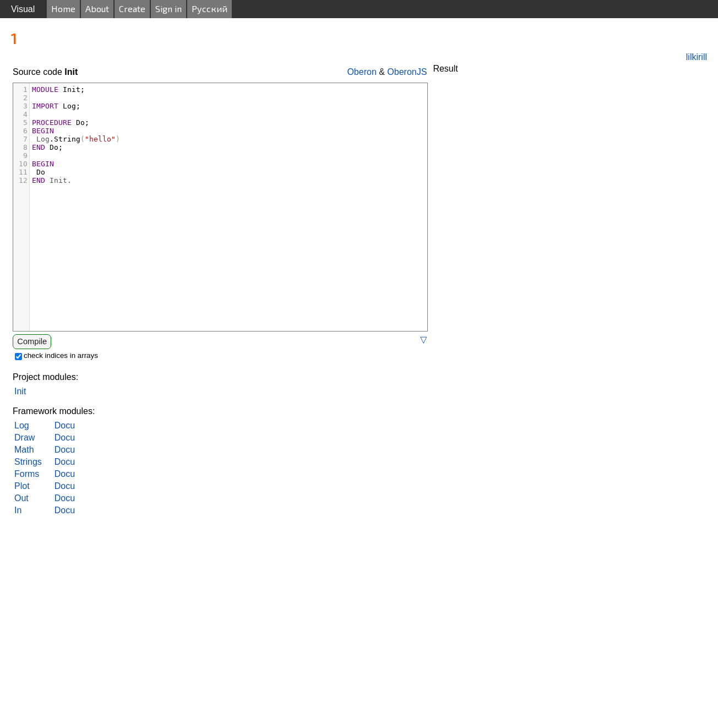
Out (21, 498)
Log (22, 425)
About (97, 9)
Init (20, 391)
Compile (32, 341)
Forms (27, 474)
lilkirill (697, 57)
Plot (22, 486)
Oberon (361, 72)
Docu (65, 425)
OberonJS (407, 72)
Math (24, 450)
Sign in (168, 9)
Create (132, 9)
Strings (28, 462)
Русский (210, 9)
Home (63, 9)
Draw (25, 438)
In (18, 510)
